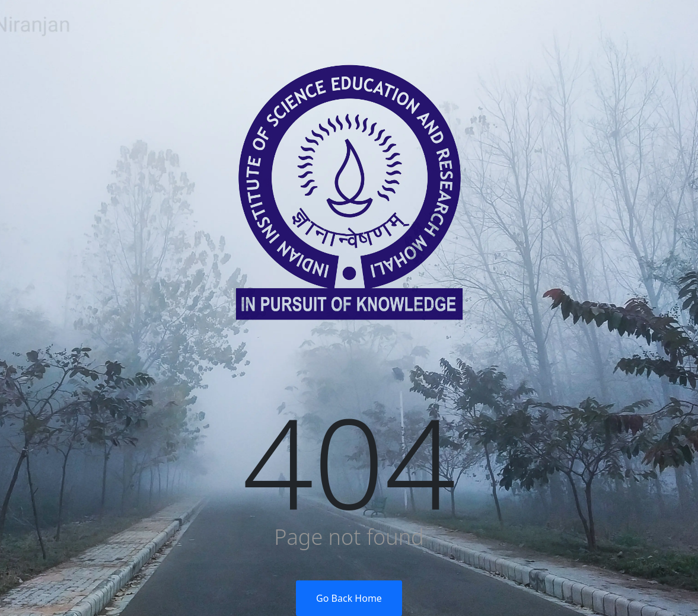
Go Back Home (349, 598)
